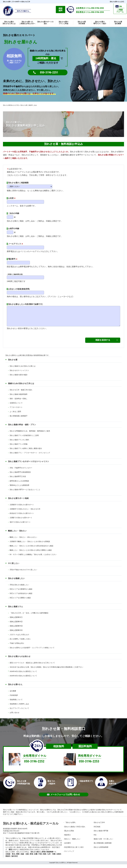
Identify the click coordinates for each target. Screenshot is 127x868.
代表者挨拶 (14, 699)
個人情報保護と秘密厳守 (19, 420)
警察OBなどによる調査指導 (19, 489)
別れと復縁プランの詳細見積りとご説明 (24, 439)
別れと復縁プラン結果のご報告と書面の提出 (26, 452)
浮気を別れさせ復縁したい (19, 588)
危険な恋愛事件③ (16, 630)
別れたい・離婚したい (72, 843)
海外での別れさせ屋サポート (20, 526)
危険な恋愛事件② (16, 625)
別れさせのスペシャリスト (19, 374)
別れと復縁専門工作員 (18, 480)
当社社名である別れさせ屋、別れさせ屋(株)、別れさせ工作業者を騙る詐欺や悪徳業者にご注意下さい (46, 671)
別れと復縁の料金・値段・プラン (22, 428)
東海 (31, 858)
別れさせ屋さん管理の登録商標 (42, 855)
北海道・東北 (10, 858)
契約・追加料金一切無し (19, 402)
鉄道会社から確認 (26, 597)
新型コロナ (13, 853)
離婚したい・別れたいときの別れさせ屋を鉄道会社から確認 (31, 550)
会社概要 (13, 695)
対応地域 (97, 830)
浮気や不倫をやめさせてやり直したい (23, 573)
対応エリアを (15, 597)
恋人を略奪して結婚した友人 (20, 643)
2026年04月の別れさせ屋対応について (23, 675)
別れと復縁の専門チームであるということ (25, 493)
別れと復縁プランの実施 (19, 448)
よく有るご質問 (15, 415)
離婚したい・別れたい (17, 534)
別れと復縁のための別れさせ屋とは (23, 370)
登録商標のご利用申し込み (19, 708)
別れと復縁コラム (16, 610)
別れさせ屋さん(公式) (117, 2)
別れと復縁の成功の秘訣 (19, 378)
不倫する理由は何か (17, 647)
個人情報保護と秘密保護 (103, 847)
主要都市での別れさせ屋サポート (22, 508)
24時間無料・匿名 (46, 58)
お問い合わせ (15, 716)
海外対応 (15, 860)
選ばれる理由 (69, 834)
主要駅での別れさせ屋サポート (21, 521)
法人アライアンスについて (19, 712)
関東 (18, 858)
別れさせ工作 (99, 826)
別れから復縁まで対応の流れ (75, 830)
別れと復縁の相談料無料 (19, 398)
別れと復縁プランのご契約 (19, 443)
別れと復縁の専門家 (101, 834)
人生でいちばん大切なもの (19, 638)
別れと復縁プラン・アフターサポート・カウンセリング (30, 456)
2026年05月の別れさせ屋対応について (23, 679)
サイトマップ (69, 855)
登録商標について (16, 703)
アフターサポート (16, 411)
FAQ (95, 839)
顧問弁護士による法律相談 (19, 485)
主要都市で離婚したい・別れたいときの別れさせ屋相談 (30, 545)
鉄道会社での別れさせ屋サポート (22, 517)
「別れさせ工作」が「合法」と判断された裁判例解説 (29, 617)
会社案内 (67, 847)
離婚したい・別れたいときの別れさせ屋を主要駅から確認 (31, 554)
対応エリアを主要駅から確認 (20, 601)
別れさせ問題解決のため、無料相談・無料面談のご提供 (30, 435)
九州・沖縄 (51, 858)
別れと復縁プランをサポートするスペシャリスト (29, 465)
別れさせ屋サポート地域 (18, 502)
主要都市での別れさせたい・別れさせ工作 (25, 513)
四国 (44, 858)
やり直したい (14, 567)
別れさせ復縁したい (16, 582)
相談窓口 (67, 839)
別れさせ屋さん (15, 688)
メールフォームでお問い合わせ (63, 798)
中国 (40, 858)
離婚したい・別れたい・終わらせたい (23, 541)
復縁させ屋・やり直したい (103, 843)
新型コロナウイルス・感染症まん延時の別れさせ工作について (32, 666)
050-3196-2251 (49, 72)
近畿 (36, 858)
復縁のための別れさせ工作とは (21, 387)
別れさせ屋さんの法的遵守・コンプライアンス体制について (32, 651)
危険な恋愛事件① (16, 621)
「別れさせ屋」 (71, 826)
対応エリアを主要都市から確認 (21, 593)
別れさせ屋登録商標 (101, 851)
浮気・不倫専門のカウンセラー (21, 472)
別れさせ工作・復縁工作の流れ (21, 394)
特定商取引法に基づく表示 (74, 851)
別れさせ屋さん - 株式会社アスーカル (31, 827)
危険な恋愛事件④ (16, 634)
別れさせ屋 (7, 2)
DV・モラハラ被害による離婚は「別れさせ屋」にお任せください (33, 558)
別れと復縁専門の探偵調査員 (20, 476)
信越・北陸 (25, 858)
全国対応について (16, 407)
